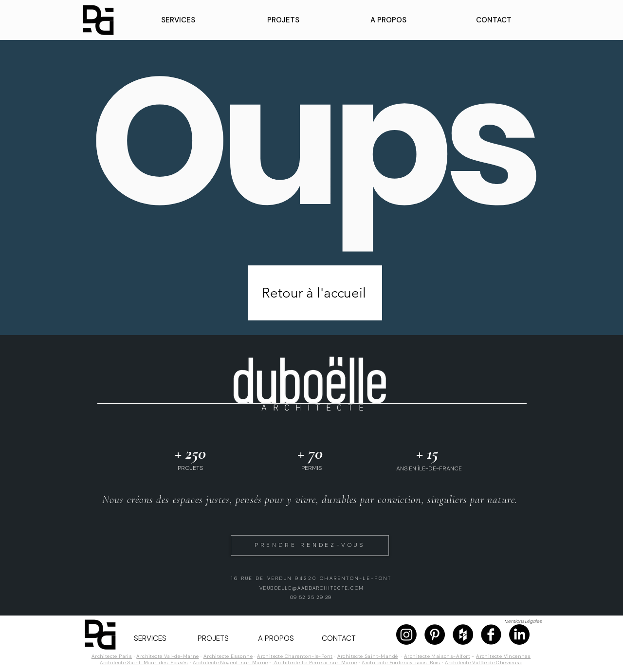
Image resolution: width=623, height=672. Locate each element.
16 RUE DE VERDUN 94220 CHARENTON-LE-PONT (311, 578)
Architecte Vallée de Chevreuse (484, 663)
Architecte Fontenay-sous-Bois (401, 663)
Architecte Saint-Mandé (368, 656)
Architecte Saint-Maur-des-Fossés (144, 663)
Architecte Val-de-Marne (167, 656)
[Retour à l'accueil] (315, 293)
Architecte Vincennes (503, 656)
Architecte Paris (112, 656)
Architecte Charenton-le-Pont (295, 656)
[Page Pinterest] (435, 635)
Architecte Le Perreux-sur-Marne (315, 663)
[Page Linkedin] (519, 635)
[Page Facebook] (491, 635)
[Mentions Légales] (523, 622)
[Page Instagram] (406, 635)
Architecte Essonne (228, 656)
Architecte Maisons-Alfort (437, 656)
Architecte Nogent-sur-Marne (230, 663)
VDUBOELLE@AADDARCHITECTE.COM (312, 588)
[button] (178, 20)
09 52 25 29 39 (311, 597)
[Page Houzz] (463, 635)
